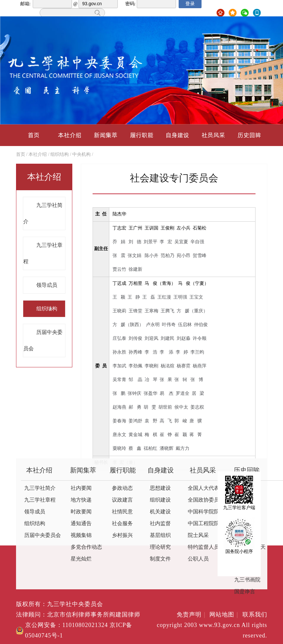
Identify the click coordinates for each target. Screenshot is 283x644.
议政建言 (122, 500)
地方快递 (81, 500)
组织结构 (60, 155)
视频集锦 (81, 535)
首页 (34, 135)
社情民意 (122, 512)
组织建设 (160, 500)
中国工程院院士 (206, 524)
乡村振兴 (122, 535)
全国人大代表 (203, 488)
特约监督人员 (203, 547)
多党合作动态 (86, 547)
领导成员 (47, 285)
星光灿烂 (81, 559)
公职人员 (198, 559)
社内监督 (160, 524)
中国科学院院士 (206, 512)
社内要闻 (81, 488)
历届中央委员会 (43, 535)
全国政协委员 (203, 500)
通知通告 (81, 524)
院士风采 (198, 535)
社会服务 (122, 524)
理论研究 (160, 547)
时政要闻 (81, 512)
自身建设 (177, 135)
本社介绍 (70, 135)
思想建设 (160, 488)
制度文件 (160, 559)
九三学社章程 (40, 500)
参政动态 (122, 488)
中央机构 (81, 155)
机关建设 (160, 512)
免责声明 (192, 615)
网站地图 (225, 615)
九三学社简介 (40, 488)
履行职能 (142, 135)
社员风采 (213, 135)
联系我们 (255, 615)
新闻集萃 (106, 135)
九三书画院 (247, 580)
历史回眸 (249, 135)
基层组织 (160, 535)
